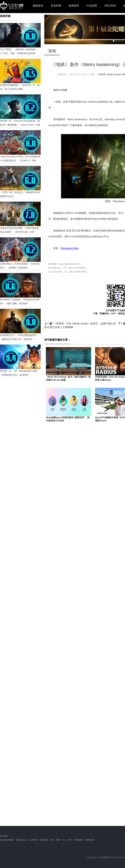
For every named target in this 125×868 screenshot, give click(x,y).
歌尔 (52, 840)
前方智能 (34, 840)
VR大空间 (110, 6)
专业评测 (56, 6)
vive (64, 840)
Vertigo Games (114, 74)
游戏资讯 (74, 6)
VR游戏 (102, 74)
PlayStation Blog (69, 248)
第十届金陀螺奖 (7, 840)
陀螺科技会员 (22, 840)
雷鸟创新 (78, 840)
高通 (58, 840)
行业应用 (92, 6)
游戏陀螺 (44, 840)
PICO (70, 840)
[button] (114, 41)
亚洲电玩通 (89, 840)
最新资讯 (38, 6)
